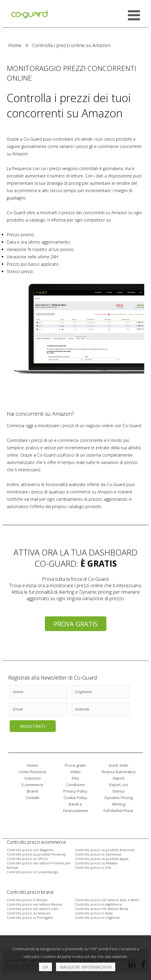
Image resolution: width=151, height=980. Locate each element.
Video (75, 772)
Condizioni (75, 785)
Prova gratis (76, 624)
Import (119, 778)
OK (45, 967)
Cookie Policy (75, 798)
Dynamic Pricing (119, 798)
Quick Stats (118, 765)
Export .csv (119, 785)
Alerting (118, 804)
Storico (118, 791)
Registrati (33, 726)
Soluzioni (33, 778)
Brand (32, 791)
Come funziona (32, 772)
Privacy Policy (75, 791)
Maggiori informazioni (86, 967)
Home (33, 765)
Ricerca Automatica (119, 772)
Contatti (32, 798)
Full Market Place (118, 811)
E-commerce (33, 785)
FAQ (75, 778)
